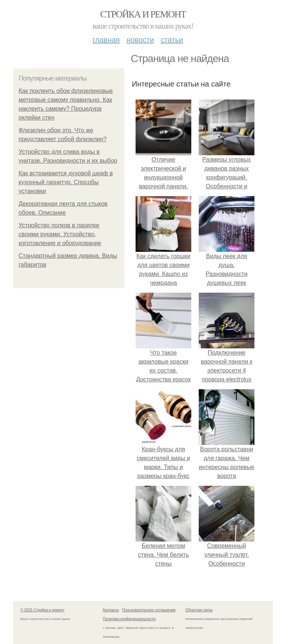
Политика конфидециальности (129, 619)
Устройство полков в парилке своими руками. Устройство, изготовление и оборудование (60, 234)
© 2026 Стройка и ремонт (43, 610)
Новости (140, 40)
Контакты (111, 610)
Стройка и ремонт (143, 14)
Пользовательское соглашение (149, 610)
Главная (106, 40)
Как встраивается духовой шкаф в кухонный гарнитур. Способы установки (66, 182)
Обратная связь (199, 610)
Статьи (172, 40)
